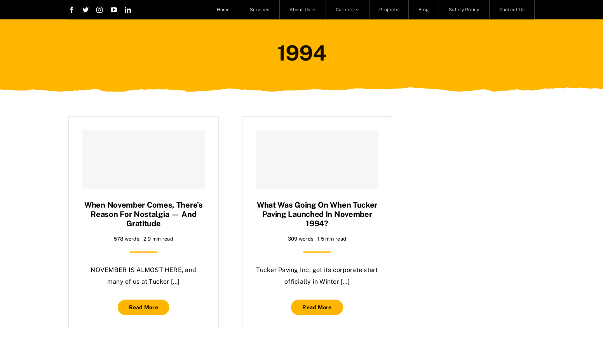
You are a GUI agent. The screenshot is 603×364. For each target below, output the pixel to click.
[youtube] (114, 10)
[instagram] (99, 10)
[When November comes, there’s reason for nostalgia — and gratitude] (144, 159)
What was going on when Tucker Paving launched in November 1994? (317, 214)
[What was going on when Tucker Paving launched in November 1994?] (317, 159)
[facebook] (71, 10)
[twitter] (85, 10)
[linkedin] (128, 10)
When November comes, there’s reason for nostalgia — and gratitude (144, 214)
